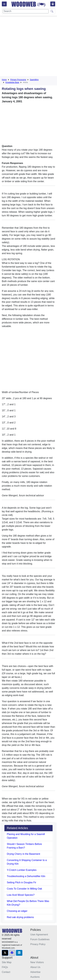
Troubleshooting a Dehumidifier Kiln (26, 876)
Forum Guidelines (40, 939)
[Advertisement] (28, 47)
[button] (5, 953)
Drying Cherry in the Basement (23, 854)
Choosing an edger (17, 911)
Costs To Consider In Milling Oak (24, 889)
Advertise (35, 972)
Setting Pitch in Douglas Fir (22, 882)
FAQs (5, 967)
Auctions (35, 977)
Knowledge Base (12, 82)
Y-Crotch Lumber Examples (22, 870)
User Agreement (39, 935)
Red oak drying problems (20, 917)
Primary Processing (18, 80)
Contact (6, 972)
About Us (35, 967)
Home (4, 80)
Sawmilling (34, 80)
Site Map (7, 962)
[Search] (26, 11)
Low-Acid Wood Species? (21, 895)
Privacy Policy (38, 944)
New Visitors (37, 962)
